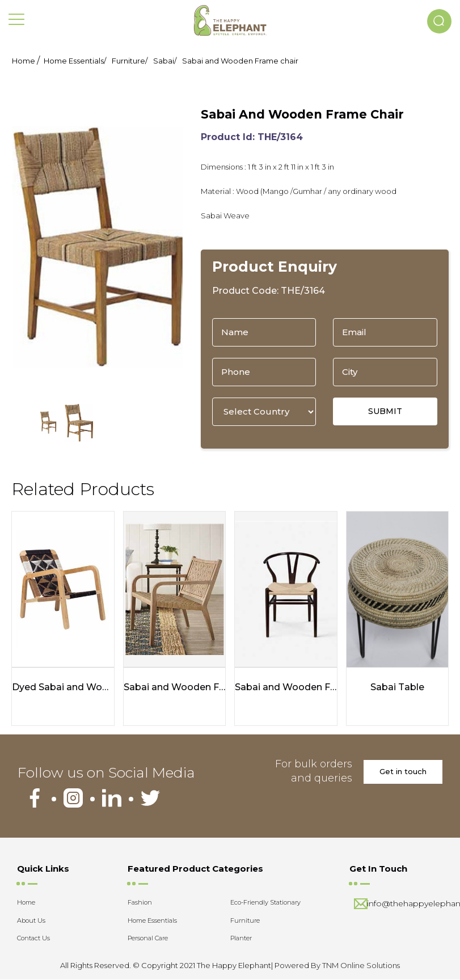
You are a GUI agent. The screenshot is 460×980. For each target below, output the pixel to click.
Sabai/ (165, 61)
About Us (31, 920)
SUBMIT (385, 411)
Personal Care (148, 939)
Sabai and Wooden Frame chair (240, 61)
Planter (241, 939)
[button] (439, 21)
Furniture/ (130, 61)
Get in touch (403, 772)
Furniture (245, 920)
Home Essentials (152, 920)
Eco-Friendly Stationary (265, 903)
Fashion (140, 903)
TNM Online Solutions (361, 965)
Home (24, 61)
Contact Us (33, 939)
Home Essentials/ (75, 61)
